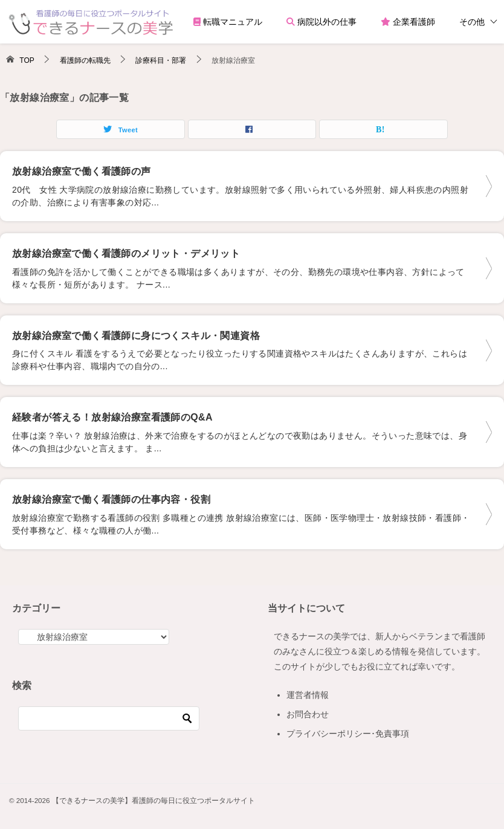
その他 (472, 22)
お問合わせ (308, 714)
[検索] (109, 718)
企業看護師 (408, 22)
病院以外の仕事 (321, 22)
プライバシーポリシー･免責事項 (348, 734)
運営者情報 (308, 695)
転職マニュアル (228, 22)
